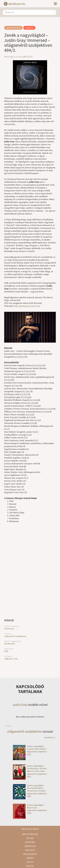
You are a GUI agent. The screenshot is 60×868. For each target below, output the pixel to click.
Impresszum (30, 846)
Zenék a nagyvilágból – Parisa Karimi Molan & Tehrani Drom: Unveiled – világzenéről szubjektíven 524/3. (30, 791)
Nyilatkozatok (30, 854)
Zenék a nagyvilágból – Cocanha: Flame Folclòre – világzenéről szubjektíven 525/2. (30, 750)
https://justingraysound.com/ (27, 306)
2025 (6, 651)
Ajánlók (29, 28)
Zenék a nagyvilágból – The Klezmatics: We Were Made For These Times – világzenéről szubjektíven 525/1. (30, 771)
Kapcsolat (30, 850)
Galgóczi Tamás (15, 57)
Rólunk (30, 838)
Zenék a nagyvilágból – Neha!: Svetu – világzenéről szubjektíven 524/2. (30, 809)
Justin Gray (9, 629)
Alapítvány (30, 842)
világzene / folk (11, 659)
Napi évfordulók (30, 834)
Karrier (30, 858)
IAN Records (9, 644)
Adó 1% (30, 862)
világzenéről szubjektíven (15, 636)
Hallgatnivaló (13, 28)
